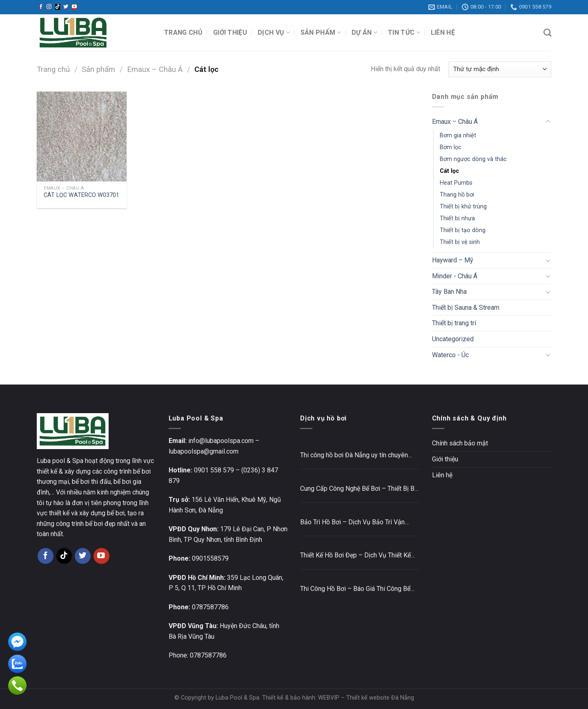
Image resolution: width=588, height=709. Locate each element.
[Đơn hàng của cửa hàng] (500, 69)
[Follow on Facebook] (41, 7)
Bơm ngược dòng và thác (473, 159)
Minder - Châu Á (455, 276)
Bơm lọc (451, 147)
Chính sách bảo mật (460, 443)
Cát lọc (449, 171)
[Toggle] (548, 122)
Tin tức (404, 33)
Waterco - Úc (450, 355)
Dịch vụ (274, 33)
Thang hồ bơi (457, 195)
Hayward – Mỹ (453, 260)
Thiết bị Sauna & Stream (466, 308)
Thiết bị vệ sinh (460, 242)
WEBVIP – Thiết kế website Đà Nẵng (366, 698)
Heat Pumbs (456, 183)
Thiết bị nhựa (457, 218)
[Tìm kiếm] (547, 32)
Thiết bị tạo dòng (463, 230)
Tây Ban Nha (449, 292)
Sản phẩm (321, 33)
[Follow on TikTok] (58, 7)
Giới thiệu (230, 32)
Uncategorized (453, 339)
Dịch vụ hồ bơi (323, 418)
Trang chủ (183, 32)
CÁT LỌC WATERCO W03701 (81, 195)
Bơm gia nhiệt (458, 135)
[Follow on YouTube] (74, 7)
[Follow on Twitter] (66, 7)
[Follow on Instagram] (49, 7)
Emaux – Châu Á (155, 69)
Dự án (364, 33)
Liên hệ (443, 32)
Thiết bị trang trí (454, 323)
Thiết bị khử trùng (463, 207)
